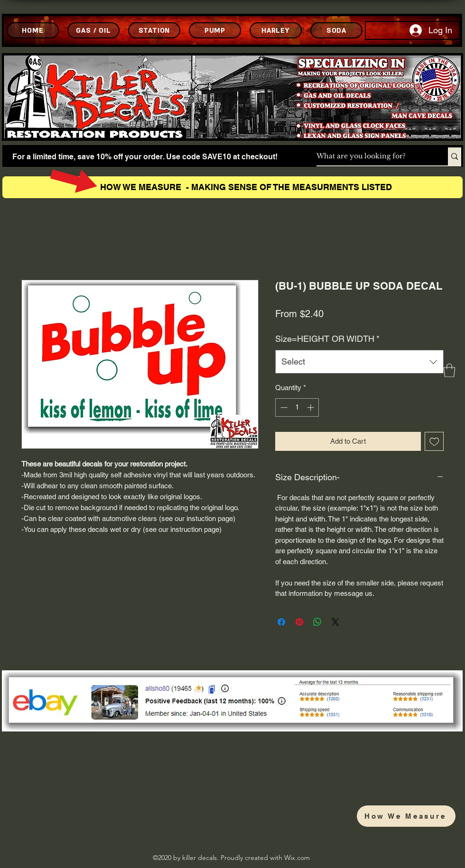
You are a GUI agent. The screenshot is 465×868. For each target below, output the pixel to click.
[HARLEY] (276, 30)
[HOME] (33, 30)
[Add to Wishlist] (434, 442)
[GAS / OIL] (93, 30)
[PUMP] (215, 30)
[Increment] (312, 407)
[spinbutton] (297, 407)
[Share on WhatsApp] (317, 622)
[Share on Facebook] (281, 622)
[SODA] (336, 30)
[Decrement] (283, 407)
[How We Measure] (406, 816)
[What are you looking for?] (372, 156)
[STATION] (154, 30)
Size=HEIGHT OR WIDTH (327, 339)
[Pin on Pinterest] (299, 622)
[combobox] (359, 362)
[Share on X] (335, 622)
